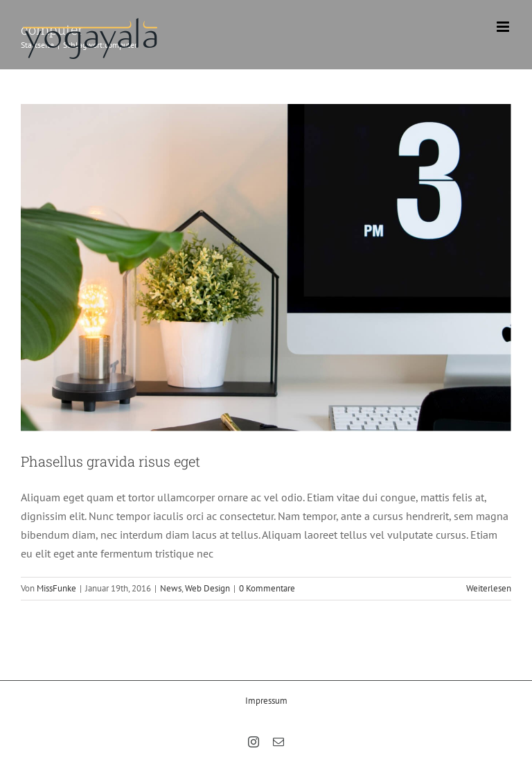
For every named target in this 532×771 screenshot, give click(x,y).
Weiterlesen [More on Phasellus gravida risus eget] (489, 588)
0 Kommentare (267, 588)
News (171, 588)
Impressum (266, 701)
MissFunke (56, 588)
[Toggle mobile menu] (504, 27)
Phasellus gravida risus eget (110, 461)
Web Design (207, 588)
